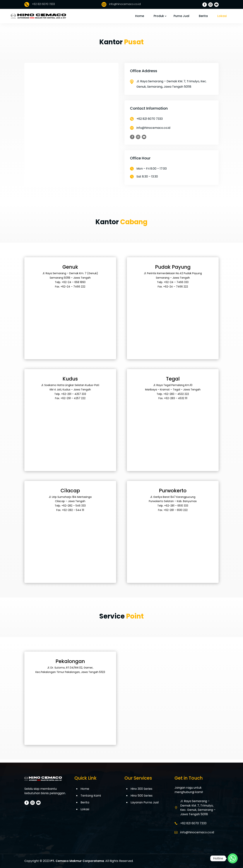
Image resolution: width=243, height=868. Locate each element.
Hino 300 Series (141, 789)
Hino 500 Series (142, 796)
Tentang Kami (91, 796)
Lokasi (222, 16)
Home (140, 16)
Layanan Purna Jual (145, 802)
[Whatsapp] (233, 858)
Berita (203, 16)
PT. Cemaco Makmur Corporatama (77, 861)
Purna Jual (181, 16)
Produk (159, 16)
